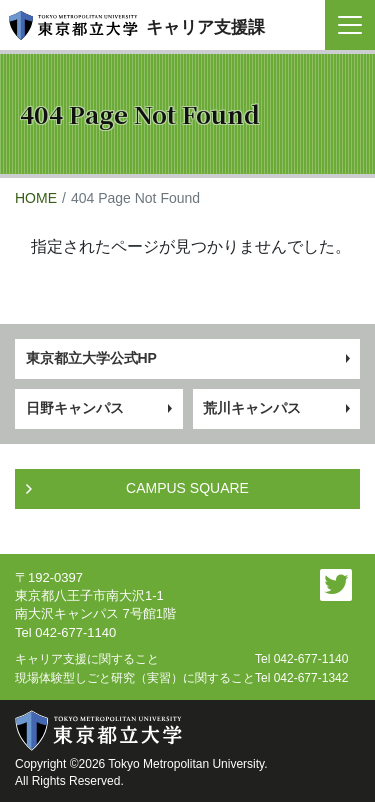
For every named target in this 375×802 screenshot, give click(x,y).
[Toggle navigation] (350, 25)
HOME (36, 198)
